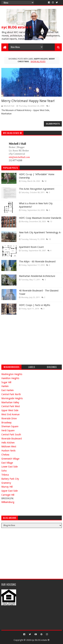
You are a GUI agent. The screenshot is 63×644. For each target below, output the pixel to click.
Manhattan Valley (10, 402)
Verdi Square (8, 430)
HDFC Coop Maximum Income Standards (40, 218)
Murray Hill (7, 487)
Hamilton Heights (10, 378)
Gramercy (6, 483)
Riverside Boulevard (12, 439)
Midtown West (9, 447)
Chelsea (5, 455)
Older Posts (53, 124)
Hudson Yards (8, 451)
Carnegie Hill (8, 495)
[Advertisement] (27, 339)
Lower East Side (9, 467)
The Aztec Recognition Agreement (37, 189)
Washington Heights (12, 374)
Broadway (6, 423)
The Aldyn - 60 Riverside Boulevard (37, 262)
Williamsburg (8, 502)
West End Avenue (10, 414)
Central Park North (11, 394)
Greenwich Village (10, 459)
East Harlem (7, 390)
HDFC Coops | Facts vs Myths (35, 305)
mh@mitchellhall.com (19, 157)
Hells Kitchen (8, 443)
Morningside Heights (12, 398)
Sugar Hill (6, 382)
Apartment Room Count (31, 247)
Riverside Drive (9, 418)
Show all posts (38, 62)
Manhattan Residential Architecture (37, 276)
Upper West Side (10, 410)
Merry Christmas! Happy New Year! (28, 101)
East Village (7, 463)
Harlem (5, 386)
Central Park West (11, 406)
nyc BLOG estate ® (17, 27)
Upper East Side (9, 491)
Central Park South (11, 435)
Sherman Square (10, 426)
